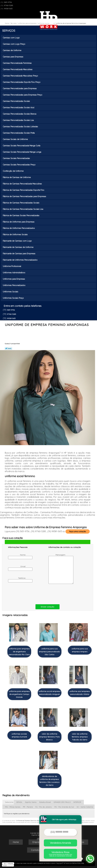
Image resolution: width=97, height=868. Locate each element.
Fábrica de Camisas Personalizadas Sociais (21, 203)
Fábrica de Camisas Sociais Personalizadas (21, 215)
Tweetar (8, 348)
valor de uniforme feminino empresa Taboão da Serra (80, 737)
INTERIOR (77, 802)
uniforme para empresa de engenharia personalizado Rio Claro (19, 652)
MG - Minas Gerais (13, 807)
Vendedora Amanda (60, 843)
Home (16, 842)
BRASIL (19, 802)
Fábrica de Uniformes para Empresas (19, 222)
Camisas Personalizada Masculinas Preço (21, 76)
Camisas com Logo (11, 38)
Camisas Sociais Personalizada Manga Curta (22, 146)
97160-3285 (8, 5)
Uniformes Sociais (11, 292)
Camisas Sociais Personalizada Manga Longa (22, 152)
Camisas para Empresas (13, 57)
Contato (35, 850)
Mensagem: (57, 569)
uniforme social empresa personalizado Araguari (49, 693)
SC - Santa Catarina (85, 807)
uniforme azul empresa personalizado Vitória (80, 693)
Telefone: (17, 580)
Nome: (17, 556)
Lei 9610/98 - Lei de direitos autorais (83, 822)
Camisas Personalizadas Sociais (17, 101)
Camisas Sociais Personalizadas (17, 158)
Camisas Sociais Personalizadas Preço (19, 165)
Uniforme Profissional (12, 266)
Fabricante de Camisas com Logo (18, 241)
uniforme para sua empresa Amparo (80, 650)
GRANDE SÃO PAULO (62, 802)
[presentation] (25, 594)
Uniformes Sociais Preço (14, 298)
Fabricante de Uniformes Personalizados (20, 260)
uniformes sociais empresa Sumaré (19, 735)
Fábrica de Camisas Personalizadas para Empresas (25, 196)
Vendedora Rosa (60, 854)
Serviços (9, 31)
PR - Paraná (28, 807)
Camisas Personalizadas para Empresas (20, 88)
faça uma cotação (78, 531)
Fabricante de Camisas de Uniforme (18, 247)
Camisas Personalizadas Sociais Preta (19, 133)
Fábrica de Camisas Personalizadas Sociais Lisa (23, 209)
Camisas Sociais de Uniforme (16, 139)
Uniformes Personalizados (14, 285)
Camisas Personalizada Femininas (17, 63)
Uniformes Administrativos (14, 273)
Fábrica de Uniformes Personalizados (19, 228)
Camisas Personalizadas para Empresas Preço (23, 95)
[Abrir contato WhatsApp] (90, 859)
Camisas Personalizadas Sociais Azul (19, 108)
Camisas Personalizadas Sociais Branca (20, 114)
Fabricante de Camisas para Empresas (19, 254)
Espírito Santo (31, 802)
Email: (17, 568)
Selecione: (9, 802)
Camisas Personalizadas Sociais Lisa (19, 120)
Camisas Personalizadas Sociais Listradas (21, 127)
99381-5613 (8, 9)
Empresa (37, 842)
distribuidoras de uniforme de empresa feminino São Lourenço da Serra (49, 781)
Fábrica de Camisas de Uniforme (17, 177)
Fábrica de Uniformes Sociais (15, 235)
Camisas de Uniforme (12, 50)
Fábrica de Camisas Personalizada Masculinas (23, 184)
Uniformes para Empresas (14, 279)
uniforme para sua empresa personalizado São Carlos (49, 652)
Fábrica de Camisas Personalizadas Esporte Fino (24, 190)
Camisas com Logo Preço (14, 44)
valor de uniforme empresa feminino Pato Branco (49, 737)
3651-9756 (8, 2)
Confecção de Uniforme (13, 171)
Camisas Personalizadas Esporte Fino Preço (22, 82)
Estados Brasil (45, 802)
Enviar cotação (48, 607)
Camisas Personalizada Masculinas (18, 69)
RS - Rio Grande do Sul (64, 807)
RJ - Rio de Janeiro (44, 807)
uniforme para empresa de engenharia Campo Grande (19, 694)
